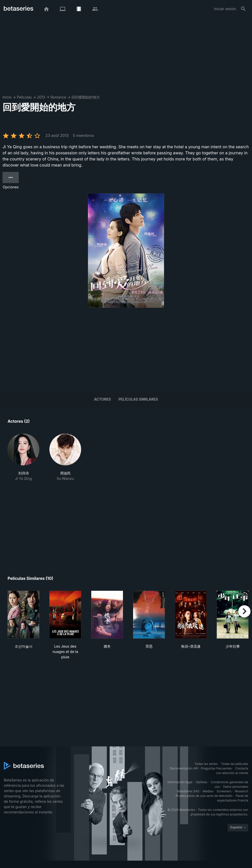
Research (241, 791)
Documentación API (184, 768)
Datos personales (236, 787)
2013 (41, 97)
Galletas (202, 782)
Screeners (224, 791)
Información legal (180, 782)
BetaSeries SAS (188, 791)
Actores (103, 399)
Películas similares (138, 399)
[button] (23, 457)
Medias (208, 791)
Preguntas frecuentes (216, 768)
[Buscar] (243, 9)
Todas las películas (235, 764)
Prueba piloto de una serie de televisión (204, 796)
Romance (58, 97)
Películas (24, 97)
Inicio (7, 97)
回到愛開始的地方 (86, 97)
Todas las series (206, 764)
